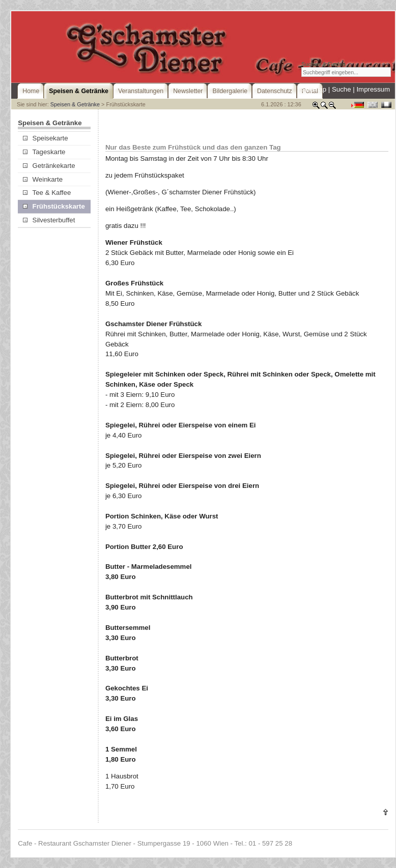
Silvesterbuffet (49, 220)
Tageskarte (44, 152)
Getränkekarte (49, 166)
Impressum (373, 89)
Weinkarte (43, 179)
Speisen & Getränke (75, 104)
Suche (342, 89)
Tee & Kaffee (47, 193)
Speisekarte (45, 138)
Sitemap (314, 89)
